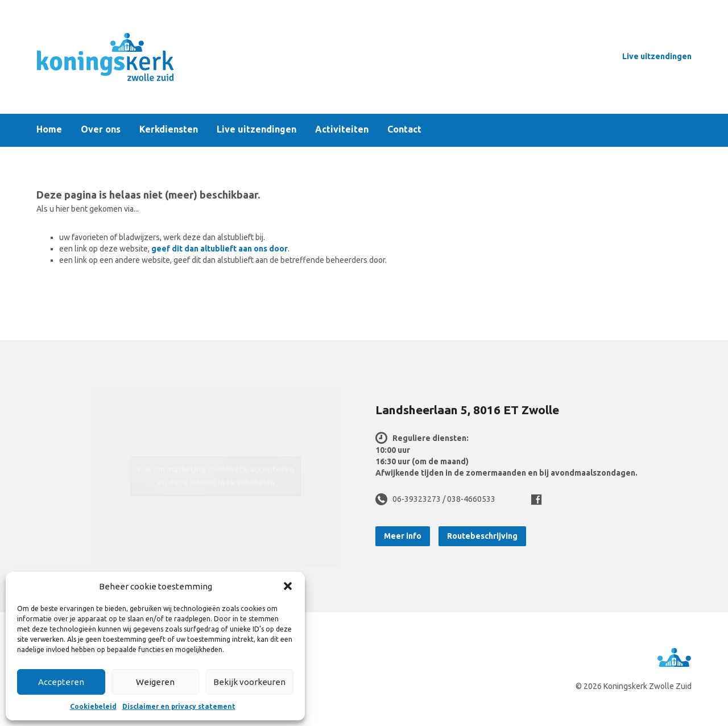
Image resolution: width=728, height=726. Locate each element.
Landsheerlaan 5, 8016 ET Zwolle (467, 410)
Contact (404, 130)
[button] (288, 586)
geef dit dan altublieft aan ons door (220, 249)
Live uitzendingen (657, 56)
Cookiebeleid (93, 706)
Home (49, 130)
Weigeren (155, 682)
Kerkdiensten (169, 130)
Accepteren (61, 682)
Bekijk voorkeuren (249, 682)
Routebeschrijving (482, 536)
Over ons (101, 130)
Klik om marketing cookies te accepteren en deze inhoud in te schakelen (216, 476)
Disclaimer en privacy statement (179, 706)
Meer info (403, 536)
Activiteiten (342, 130)
